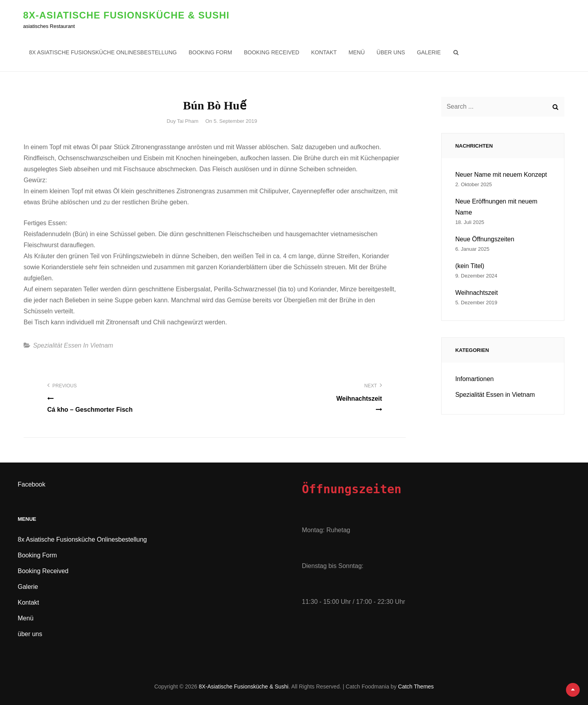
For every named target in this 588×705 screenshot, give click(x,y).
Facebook (31, 484)
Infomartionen (475, 379)
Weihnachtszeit (477, 293)
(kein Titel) (470, 266)
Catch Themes (416, 686)
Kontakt (325, 52)
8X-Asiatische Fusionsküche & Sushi (127, 15)
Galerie (429, 52)
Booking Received (272, 52)
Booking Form (211, 52)
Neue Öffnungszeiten (485, 239)
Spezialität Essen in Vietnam (73, 345)
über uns (391, 52)
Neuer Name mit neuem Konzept (501, 175)
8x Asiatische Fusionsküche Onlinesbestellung (104, 52)
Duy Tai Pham (182, 121)
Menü (357, 52)
